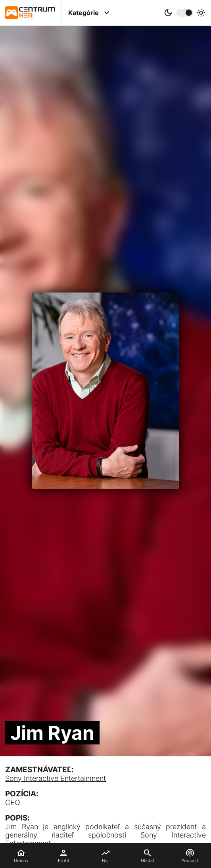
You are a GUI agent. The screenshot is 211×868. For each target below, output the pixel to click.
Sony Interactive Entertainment (56, 778)
